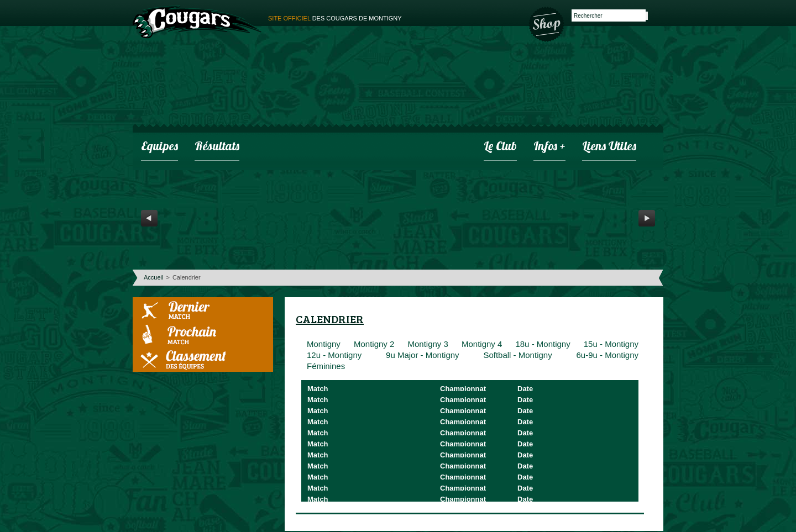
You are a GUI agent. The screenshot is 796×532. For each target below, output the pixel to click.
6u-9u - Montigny (607, 355)
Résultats (217, 147)
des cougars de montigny (335, 18)
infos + (549, 147)
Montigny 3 (428, 344)
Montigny (324, 344)
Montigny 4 (482, 344)
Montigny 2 (374, 344)
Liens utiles (609, 147)
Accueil (153, 277)
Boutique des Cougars (547, 23)
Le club (500, 147)
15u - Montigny (611, 344)
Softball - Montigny (517, 355)
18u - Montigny (543, 344)
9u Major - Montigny (423, 355)
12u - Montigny (334, 355)
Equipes (159, 147)
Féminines (326, 366)
